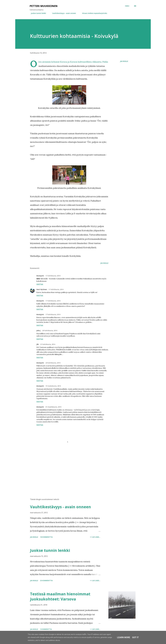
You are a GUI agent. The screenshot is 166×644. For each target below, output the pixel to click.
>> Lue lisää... (95, 537)
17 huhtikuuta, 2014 (53, 314)
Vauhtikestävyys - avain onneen (63, 13)
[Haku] (127, 6)
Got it (136, 637)
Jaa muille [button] (124, 61)
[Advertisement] (66, 472)
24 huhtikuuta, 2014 (53, 363)
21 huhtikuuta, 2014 (48, 344)
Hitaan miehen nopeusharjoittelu (93, 13)
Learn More (124, 637)
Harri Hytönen (42, 289)
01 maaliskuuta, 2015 (53, 407)
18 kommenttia (46, 537)
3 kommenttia (46, 629)
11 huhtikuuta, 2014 (53, 276)
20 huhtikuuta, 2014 (50, 330)
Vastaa (40, 284)
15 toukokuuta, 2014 (53, 386)
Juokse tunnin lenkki (37, 13)
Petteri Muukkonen (44, 6)
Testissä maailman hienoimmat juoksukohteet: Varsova (60, 596)
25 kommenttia (46, 581)
